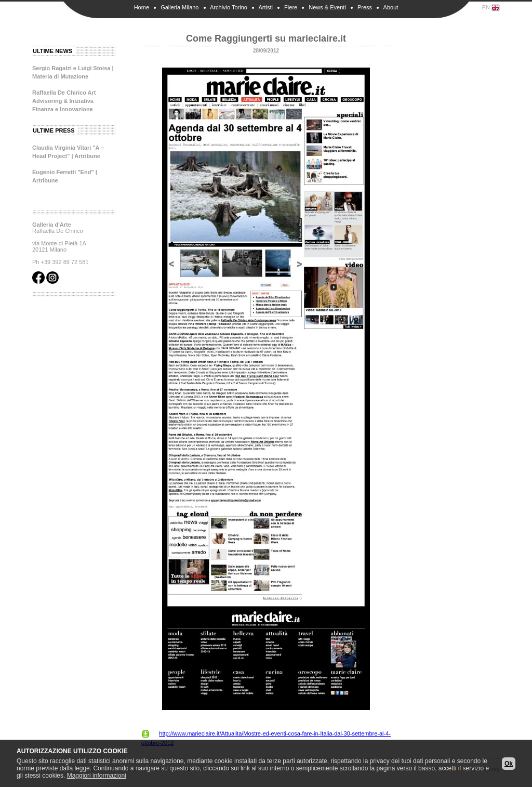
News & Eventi (327, 7)
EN (491, 8)
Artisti (265, 7)
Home (142, 7)
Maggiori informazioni (97, 776)
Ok (509, 764)
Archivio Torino (229, 7)
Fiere (291, 7)
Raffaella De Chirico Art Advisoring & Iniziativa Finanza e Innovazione (64, 101)
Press (365, 7)
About (391, 7)
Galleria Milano (179, 7)
